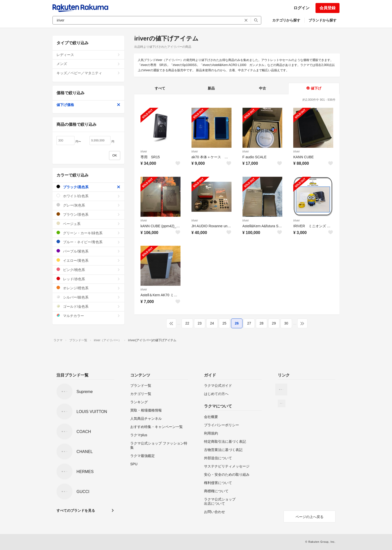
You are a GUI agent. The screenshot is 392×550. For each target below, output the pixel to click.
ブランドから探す (322, 20)
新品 (211, 88)
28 (261, 323)
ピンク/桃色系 (88, 270)
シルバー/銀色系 (88, 297)
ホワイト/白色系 (88, 196)
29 (274, 323)
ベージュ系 (88, 224)
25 (224, 323)
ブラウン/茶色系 (88, 214)
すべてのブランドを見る (76, 510)
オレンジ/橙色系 (88, 288)
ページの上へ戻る (309, 517)
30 (286, 323)
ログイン (301, 8)
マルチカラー (88, 316)
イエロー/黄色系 (88, 260)
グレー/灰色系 (88, 205)
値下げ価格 (88, 105)
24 (212, 323)
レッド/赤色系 (88, 279)
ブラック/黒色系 (88, 187)
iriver (144, 151)
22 (187, 323)
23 (200, 323)
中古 (262, 88)
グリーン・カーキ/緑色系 (88, 233)
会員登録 (327, 8)
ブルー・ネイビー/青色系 (88, 242)
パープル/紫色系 (88, 251)
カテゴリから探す (286, 20)
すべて (160, 88)
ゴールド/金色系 (88, 306)
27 (249, 323)
